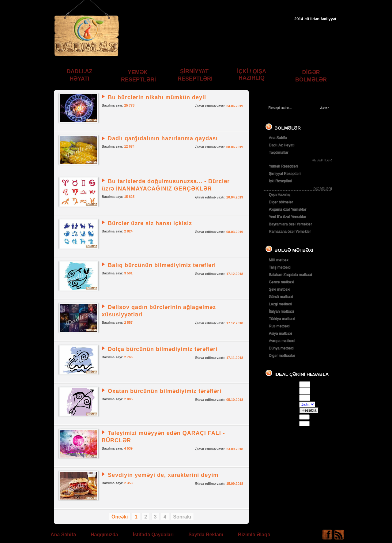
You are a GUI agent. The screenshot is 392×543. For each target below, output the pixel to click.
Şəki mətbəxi (280, 289)
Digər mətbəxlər (282, 356)
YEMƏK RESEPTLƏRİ (138, 76)
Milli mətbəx (279, 260)
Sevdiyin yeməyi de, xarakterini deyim (163, 475)
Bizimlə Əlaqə (254, 535)
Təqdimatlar (279, 153)
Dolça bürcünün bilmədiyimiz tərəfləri (163, 349)
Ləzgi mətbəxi (280, 304)
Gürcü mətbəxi (281, 297)
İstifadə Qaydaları (153, 535)
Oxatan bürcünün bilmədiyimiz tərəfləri (165, 391)
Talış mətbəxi (280, 267)
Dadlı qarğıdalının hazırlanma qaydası (163, 138)
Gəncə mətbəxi (281, 282)
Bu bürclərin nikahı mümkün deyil (157, 97)
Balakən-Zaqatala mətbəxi (290, 275)
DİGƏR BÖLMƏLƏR (311, 76)
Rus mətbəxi (279, 326)
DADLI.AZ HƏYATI (80, 75)
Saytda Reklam (206, 535)
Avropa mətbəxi (282, 341)
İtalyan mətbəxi (281, 311)
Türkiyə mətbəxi (282, 319)
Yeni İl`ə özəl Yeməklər (288, 217)
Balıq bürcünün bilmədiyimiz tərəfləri (162, 265)
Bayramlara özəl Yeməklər (290, 224)
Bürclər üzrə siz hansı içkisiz (150, 223)
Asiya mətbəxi (280, 334)
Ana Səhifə (278, 138)
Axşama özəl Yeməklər (288, 209)
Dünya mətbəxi (281, 348)
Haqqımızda (104, 535)
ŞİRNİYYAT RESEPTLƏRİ (195, 75)
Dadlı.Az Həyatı (282, 145)
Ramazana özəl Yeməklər (290, 232)
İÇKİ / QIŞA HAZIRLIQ (252, 75)
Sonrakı (182, 517)
